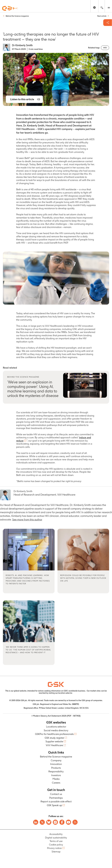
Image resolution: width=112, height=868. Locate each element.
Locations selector (56, 727)
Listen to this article (22, 99)
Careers (56, 783)
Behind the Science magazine (56, 757)
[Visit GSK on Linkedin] (36, 822)
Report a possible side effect (56, 801)
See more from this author (27, 520)
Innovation (56, 764)
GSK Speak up (54, 805)
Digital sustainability (56, 838)
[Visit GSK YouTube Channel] (68, 822)
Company (56, 760)
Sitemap (56, 852)
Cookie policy (56, 845)
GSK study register (54, 738)
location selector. (66, 693)
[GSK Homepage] (10, 8)
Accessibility (56, 834)
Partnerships (56, 798)
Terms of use (56, 841)
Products (56, 768)
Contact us (56, 794)
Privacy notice (54, 848)
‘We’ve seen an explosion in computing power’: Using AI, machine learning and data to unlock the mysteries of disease (33, 389)
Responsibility (56, 771)
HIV (105, 48)
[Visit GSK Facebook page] (62, 822)
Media (56, 779)
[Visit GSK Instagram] (55, 822)
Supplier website (54, 741)
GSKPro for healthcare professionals (54, 734)
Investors (56, 775)
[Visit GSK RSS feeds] (75, 822)
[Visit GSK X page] (42, 822)
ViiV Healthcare (54, 745)
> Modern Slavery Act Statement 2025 (56, 716)
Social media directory (56, 730)
